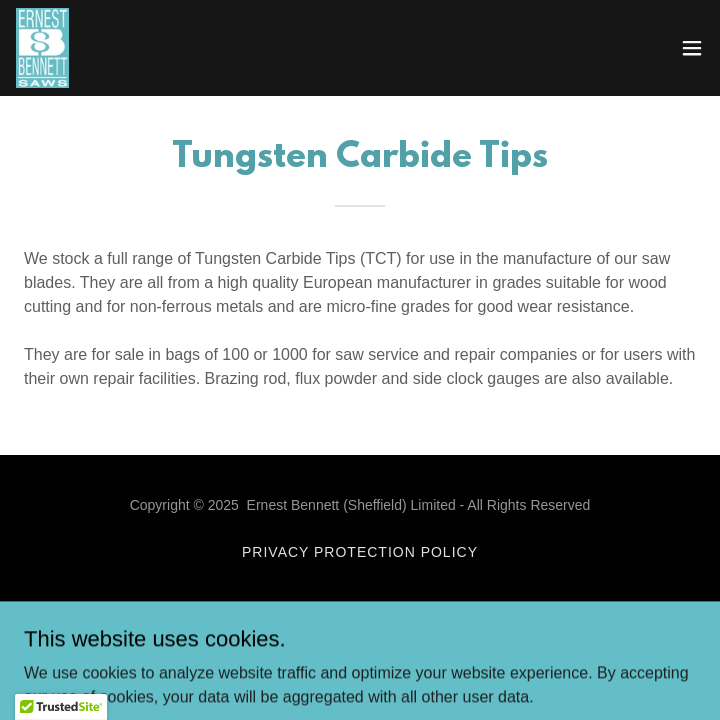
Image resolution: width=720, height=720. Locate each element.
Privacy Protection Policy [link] (360, 552)
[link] (42, 48)
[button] (692, 48)
